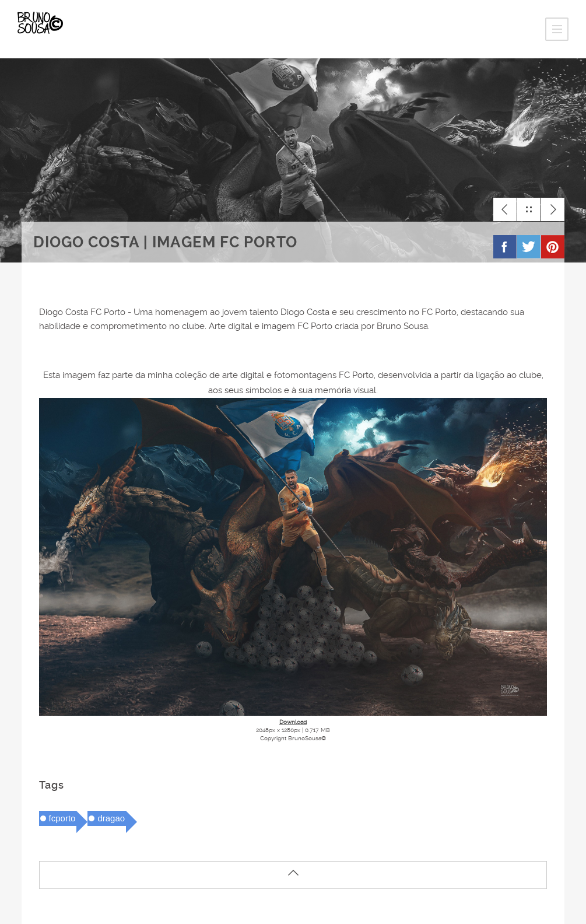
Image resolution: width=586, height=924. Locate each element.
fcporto (62, 818)
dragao (111, 818)
